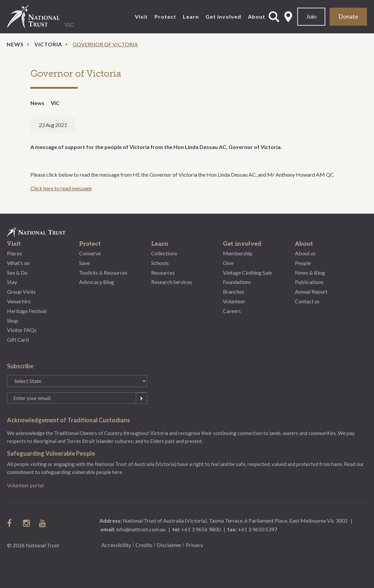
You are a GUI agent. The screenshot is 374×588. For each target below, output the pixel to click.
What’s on (18, 263)
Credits (144, 545)
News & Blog (310, 272)
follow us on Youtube (43, 523)
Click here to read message (61, 188)
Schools (160, 263)
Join (311, 16)
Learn (191, 16)
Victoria (48, 44)
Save (84, 263)
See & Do (17, 272)
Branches (234, 291)
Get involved (223, 16)
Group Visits (21, 291)
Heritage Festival (27, 311)
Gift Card (18, 339)
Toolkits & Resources (103, 272)
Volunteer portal (25, 485)
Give (228, 263)
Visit (141, 16)
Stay (12, 282)
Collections (164, 253)
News (15, 44)
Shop (13, 320)
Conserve (90, 253)
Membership (238, 253)
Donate (348, 16)
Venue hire (19, 301)
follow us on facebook (11, 523)
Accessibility (116, 545)
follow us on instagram (27, 523)
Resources (163, 272)
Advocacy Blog (97, 282)
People (303, 263)
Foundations (237, 282)
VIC (55, 103)
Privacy (195, 545)
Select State (288, 17)
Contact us (307, 301)
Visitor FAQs (22, 330)
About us (305, 253)
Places (15, 253)
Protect (165, 16)
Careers (232, 311)
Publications (309, 282)
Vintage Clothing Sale (247, 272)
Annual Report (311, 291)
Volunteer (234, 301)
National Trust (47, 17)
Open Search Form (274, 17)
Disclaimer (169, 545)
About (257, 16)
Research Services (172, 282)
